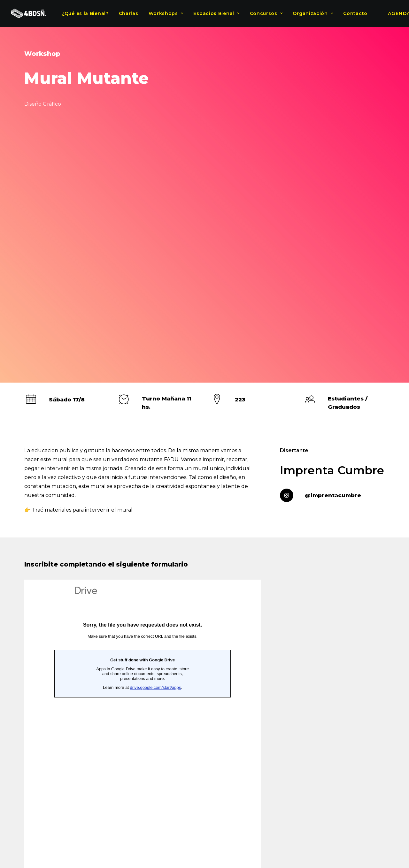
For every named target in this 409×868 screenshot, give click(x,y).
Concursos (266, 13)
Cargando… (143, 494)
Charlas (129, 13)
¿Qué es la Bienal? (85, 13)
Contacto (355, 13)
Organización (313, 13)
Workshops (166, 13)
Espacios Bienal (216, 13)
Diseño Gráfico (204, 697)
